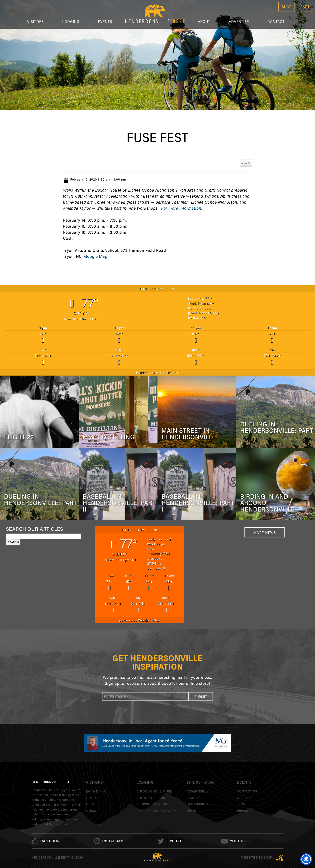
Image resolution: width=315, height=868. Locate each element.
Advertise (239, 21)
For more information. (182, 208)
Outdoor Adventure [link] (154, 791)
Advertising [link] (197, 791)
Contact (276, 21)
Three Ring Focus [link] (280, 858)
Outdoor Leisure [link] (151, 798)
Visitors (35, 21)
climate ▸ (158, 372)
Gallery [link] (244, 798)
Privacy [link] (244, 810)
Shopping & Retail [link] (152, 804)
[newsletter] (145, 696)
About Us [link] (195, 798)
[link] (50, 841)
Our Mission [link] (197, 804)
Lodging (71, 21)
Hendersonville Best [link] (155, 14)
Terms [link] (242, 804)
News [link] (191, 810)
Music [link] (91, 810)
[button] (201, 696)
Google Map (96, 256)
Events (105, 21)
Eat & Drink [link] (96, 791)
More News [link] (265, 532)
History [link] (93, 804)
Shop (287, 7)
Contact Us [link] (247, 791)
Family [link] (91, 798)
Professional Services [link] (156, 810)
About (204, 21)
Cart (305, 7)
